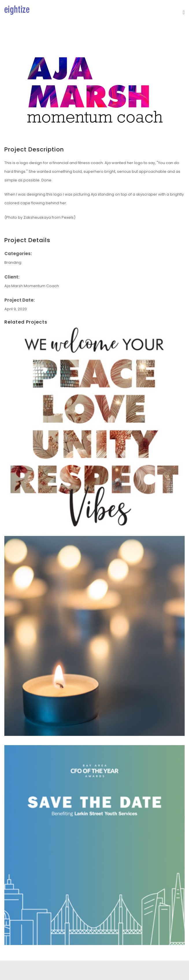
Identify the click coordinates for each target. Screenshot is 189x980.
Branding (13, 262)
